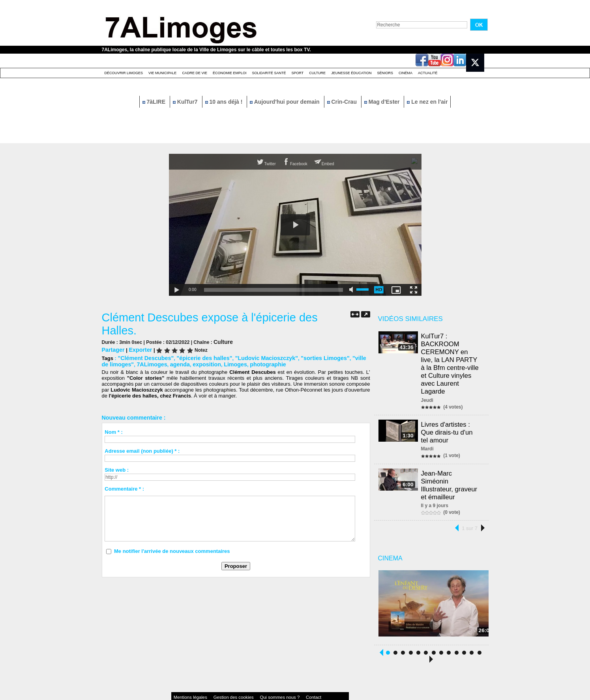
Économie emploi (230, 73)
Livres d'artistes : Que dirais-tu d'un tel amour (452, 418)
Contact (279, 674)
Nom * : (114, 430)
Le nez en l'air (427, 102)
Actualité (428, 73)
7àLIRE (155, 102)
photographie (246, 363)
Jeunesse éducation (351, 73)
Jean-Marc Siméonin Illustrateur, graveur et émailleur (452, 464)
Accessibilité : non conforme (310, 674)
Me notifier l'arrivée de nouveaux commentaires (172, 549)
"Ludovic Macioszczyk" (254, 357)
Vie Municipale (162, 73)
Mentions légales (186, 674)
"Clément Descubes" (143, 357)
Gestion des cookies (219, 674)
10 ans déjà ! (225, 102)
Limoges (216, 363)
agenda (166, 363)
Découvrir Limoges (124, 73)
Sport (297, 73)
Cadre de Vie (195, 73)
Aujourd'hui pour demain (285, 102)
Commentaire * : (124, 487)
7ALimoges (140, 363)
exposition (190, 363)
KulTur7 (186, 102)
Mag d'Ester (383, 102)
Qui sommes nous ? (253, 674)
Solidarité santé (269, 73)
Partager (112, 349)
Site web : (117, 468)
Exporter (137, 349)
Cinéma (406, 73)
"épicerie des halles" (197, 357)
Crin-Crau (343, 102)
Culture (317, 73)
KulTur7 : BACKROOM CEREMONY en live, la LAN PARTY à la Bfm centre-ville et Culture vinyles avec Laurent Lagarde (452, 357)
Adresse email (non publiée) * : (142, 449)
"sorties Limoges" (307, 357)
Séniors (385, 73)
